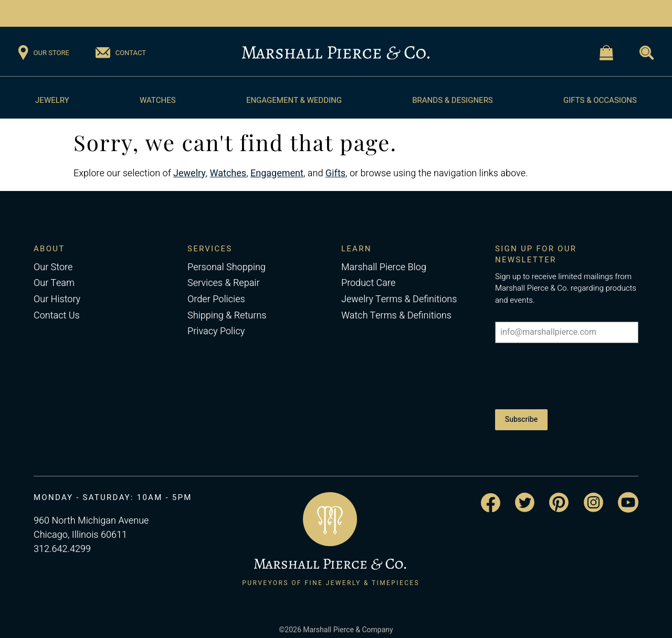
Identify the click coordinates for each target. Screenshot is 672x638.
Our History (57, 299)
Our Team (54, 283)
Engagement (277, 173)
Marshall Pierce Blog (384, 267)
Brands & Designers (453, 100)
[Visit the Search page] (647, 53)
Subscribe (521, 415)
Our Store (53, 267)
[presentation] (567, 374)
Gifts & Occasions (600, 100)
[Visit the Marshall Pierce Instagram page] (594, 495)
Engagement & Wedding (294, 100)
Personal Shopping (227, 267)
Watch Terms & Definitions (396, 316)
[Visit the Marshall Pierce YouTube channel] (628, 495)
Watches (158, 100)
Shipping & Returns (227, 316)
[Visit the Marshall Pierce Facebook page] (491, 495)
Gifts (335, 173)
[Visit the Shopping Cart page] (606, 53)
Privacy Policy (216, 331)
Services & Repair (224, 283)
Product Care (368, 283)
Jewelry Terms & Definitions (399, 299)
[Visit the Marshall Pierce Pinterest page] (559, 495)
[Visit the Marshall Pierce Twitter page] (525, 495)
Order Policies (216, 299)
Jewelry (52, 100)
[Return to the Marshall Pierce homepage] (336, 53)
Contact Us (57, 316)
